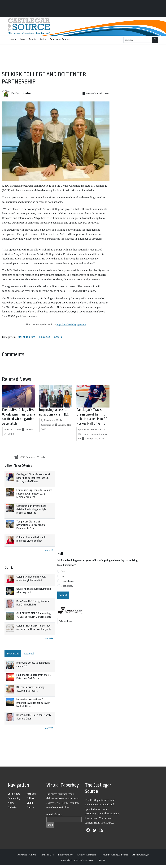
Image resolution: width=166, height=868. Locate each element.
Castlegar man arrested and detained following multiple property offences (31, 509)
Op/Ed (30, 803)
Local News (14, 794)
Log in (102, 860)
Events (33, 39)
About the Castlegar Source (114, 855)
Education (45, 337)
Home (13, 39)
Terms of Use (47, 855)
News (22, 39)
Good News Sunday (60, 39)
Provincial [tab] (13, 653)
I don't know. (68, 581)
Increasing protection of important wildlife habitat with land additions (33, 703)
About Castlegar (140, 855)
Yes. (64, 571)
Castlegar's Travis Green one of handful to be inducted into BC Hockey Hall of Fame (33, 478)
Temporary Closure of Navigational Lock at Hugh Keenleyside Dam (31, 525)
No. (63, 576)
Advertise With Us (27, 855)
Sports (30, 807)
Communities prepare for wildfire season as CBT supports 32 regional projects (34, 494)
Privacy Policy (65, 855)
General (58, 337)
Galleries (13, 807)
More (49, 550)
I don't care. (67, 586)
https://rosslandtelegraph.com (71, 324)
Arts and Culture (26, 337)
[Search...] (138, 40)
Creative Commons (87, 855)
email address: (55, 814)
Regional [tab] (29, 653)
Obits (43, 39)
